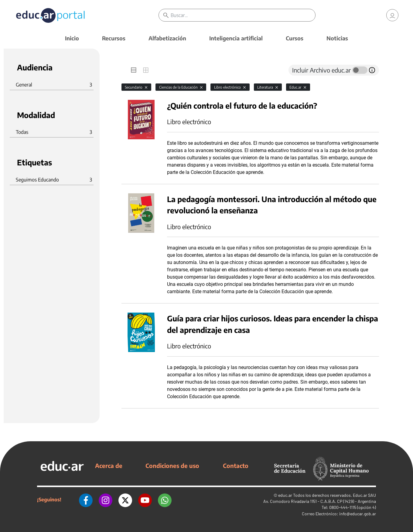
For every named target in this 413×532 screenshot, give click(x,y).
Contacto (236, 466)
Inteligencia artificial (236, 38)
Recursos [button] (114, 38)
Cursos (295, 38)
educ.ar (285, 495)
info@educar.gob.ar (358, 514)
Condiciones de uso (172, 466)
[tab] (134, 70)
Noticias (337, 38)
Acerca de (109, 466)
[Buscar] (243, 15)
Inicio (72, 38)
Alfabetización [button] (167, 38)
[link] (392, 15)
